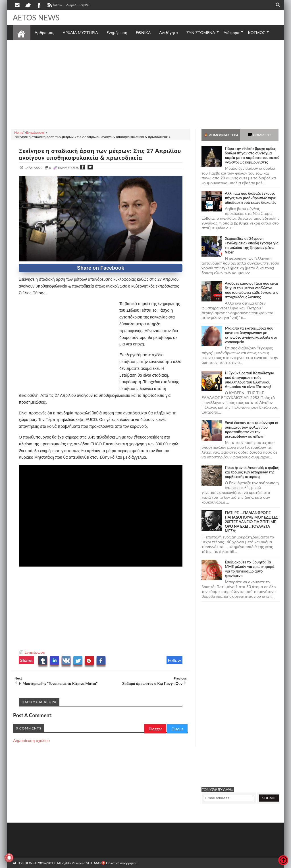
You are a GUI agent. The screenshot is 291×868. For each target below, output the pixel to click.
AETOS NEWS (36, 18)
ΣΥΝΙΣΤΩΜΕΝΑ (201, 33)
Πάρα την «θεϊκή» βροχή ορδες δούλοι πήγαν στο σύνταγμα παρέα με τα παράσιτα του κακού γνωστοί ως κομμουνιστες (252, 155)
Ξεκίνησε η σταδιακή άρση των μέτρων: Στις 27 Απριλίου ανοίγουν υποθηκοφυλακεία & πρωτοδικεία (100, 154)
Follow (175, 660)
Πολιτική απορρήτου (119, 863)
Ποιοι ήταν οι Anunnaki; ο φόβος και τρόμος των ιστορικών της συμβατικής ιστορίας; (252, 472)
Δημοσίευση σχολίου (31, 740)
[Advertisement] (145, 83)
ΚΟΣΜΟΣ (257, 33)
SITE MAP (94, 863)
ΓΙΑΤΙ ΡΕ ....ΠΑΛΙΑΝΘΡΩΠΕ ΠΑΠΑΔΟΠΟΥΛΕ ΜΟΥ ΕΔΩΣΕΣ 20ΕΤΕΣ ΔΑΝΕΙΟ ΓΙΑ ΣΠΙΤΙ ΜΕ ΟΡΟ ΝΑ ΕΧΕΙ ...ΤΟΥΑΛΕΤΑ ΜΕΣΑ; (251, 522)
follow (54, 6)
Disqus (177, 729)
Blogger (155, 729)
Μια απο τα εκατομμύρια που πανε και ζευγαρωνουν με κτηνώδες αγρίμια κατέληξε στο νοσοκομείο (251, 335)
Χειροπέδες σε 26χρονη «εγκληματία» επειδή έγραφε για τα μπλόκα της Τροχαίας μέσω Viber (252, 245)
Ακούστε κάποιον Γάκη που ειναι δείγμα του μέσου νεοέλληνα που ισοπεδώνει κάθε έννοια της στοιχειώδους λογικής (251, 290)
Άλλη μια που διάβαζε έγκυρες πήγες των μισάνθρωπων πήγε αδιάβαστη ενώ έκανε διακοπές (250, 198)
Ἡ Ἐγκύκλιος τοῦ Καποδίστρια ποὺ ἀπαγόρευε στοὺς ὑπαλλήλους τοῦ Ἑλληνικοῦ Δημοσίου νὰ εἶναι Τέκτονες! (250, 380)
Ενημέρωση (35, 652)
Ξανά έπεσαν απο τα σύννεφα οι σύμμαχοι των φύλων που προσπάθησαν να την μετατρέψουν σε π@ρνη (251, 429)
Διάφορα (232, 33)
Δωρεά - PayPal (78, 5)
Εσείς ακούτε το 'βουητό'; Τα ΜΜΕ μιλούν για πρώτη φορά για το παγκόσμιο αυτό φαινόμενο (250, 569)
